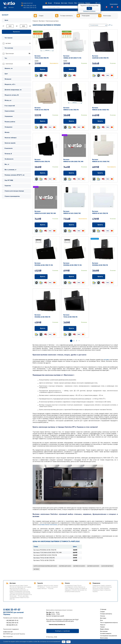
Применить (17, 32)
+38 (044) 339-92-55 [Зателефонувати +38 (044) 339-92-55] (11, 623)
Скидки (102, 612)
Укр (96, 3)
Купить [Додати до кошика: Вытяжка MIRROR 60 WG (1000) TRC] (70, 225)
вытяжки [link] (8, 43)
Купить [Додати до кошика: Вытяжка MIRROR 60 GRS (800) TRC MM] (70, 173)
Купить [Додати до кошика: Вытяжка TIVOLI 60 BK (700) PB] (70, 328)
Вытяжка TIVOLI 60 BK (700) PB (44, 561)
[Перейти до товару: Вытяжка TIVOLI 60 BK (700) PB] (75, 302)
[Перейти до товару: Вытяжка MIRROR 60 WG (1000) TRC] (75, 198)
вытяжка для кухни (65, 566)
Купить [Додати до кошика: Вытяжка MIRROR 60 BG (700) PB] (41, 173)
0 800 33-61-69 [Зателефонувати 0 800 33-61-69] (8, 632)
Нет (68, 642)
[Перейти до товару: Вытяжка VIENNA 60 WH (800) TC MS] (75, 43)
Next (56, 42)
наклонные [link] (9, 64)
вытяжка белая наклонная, (48, 525)
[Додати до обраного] (57, 69)
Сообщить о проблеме (63, 631)
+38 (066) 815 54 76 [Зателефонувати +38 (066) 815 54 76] (10, 625)
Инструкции (104, 631)
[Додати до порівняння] (53, 69)
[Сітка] (115, 25)
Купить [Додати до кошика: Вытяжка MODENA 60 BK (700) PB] (99, 277)
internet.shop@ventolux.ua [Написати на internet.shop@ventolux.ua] (56, 625)
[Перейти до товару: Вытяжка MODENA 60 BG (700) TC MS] (46, 250)
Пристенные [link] (10, 54)
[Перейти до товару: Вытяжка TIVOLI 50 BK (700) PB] (46, 43)
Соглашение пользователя (109, 636)
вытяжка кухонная (93, 566)
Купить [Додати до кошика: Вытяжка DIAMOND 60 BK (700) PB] (99, 69)
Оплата (103, 616)
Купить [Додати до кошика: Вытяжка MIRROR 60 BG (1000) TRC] (99, 121)
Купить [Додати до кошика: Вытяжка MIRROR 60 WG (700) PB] (99, 225)
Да (64, 642)
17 (110, 25)
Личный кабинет (112, 4)
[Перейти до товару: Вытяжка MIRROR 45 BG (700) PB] (75, 94)
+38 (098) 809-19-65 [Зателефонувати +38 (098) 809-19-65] (11, 621)
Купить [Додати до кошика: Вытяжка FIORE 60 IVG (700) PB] (41, 121)
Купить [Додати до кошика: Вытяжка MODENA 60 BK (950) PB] (41, 328)
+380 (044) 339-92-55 (30, 8)
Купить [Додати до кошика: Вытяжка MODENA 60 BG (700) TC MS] (41, 277)
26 (112, 25)
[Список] (117, 25)
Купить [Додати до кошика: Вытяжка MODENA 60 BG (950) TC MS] (70, 277)
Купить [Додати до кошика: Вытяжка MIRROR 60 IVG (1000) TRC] (99, 173)
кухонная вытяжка (107, 566)
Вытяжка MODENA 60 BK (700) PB (45, 550)
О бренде (103, 609)
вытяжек (106, 360)
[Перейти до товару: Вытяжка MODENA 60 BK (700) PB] (104, 250)
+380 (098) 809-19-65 (29, 6)
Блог (102, 620)
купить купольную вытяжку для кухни (45, 566)
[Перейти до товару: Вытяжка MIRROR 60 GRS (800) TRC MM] (75, 146)
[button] (9, 8)
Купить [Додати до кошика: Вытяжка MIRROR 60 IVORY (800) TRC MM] (41, 225)
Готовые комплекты (106, 614)
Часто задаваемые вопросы (109, 623)
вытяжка (36, 569)
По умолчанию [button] (94, 25)
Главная (35, 21)
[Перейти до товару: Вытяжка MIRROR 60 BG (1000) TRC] (104, 94)
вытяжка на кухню (79, 566)
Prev (36, 42)
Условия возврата (106, 634)
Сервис (103, 627)
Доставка (103, 618)
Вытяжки (42, 21)
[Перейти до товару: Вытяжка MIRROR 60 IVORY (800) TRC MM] (46, 198)
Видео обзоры (105, 629)
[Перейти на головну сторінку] (9, 5)
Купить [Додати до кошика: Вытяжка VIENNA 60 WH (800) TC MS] (70, 69)
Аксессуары (104, 638)
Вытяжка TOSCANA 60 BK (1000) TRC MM (48, 553)
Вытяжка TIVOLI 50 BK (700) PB (44, 558)
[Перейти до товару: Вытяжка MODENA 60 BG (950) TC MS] (75, 250)
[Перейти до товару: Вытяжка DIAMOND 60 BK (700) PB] (104, 43)
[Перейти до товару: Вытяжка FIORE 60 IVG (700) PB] (46, 94)
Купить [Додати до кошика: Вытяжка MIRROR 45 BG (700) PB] (70, 121)
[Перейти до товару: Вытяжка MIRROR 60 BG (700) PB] (46, 146)
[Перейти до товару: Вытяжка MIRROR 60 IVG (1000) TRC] (104, 146)
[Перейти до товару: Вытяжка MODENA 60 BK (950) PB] (46, 302)
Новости (103, 625)
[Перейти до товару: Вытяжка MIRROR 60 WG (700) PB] (104, 198)
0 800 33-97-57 (27, 4)
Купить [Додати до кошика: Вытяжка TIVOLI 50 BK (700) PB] (41, 69)
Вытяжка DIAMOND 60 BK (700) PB (45, 555)
